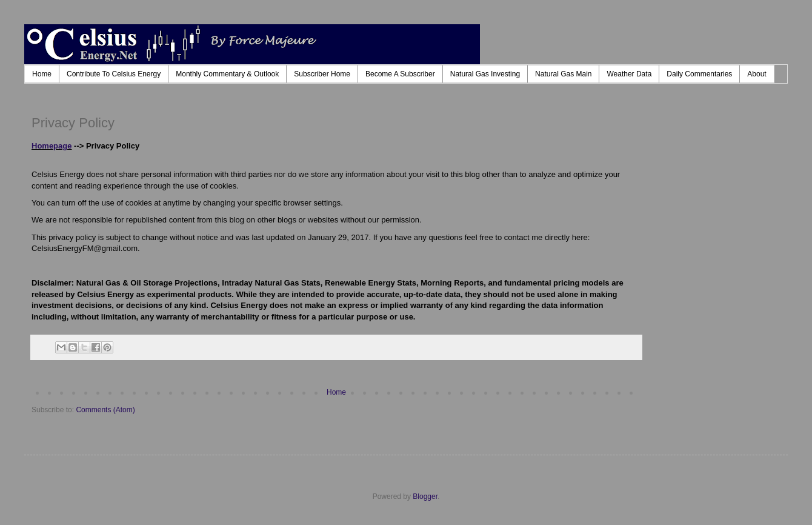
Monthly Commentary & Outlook (227, 74)
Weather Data (629, 74)
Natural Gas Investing (485, 74)
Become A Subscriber (400, 74)
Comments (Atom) (105, 410)
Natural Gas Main (563, 74)
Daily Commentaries (699, 74)
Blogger (425, 497)
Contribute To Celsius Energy (114, 74)
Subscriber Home (322, 74)
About (757, 74)
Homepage (52, 146)
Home (42, 74)
